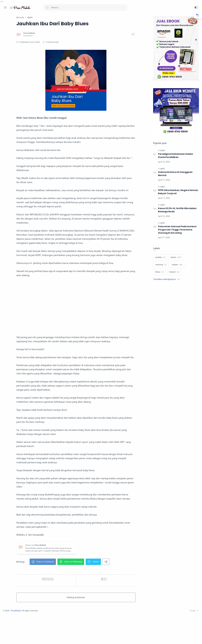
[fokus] (159, 272)
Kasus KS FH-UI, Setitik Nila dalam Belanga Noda (177, 210)
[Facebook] (5, 638)
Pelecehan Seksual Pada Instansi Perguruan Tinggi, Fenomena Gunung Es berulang (176, 230)
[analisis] (159, 258)
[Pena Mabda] (56, 33)
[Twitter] (15, 638)
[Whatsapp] (24, 638)
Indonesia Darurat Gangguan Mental (175, 174)
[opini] (162, 169)
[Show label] (166, 279)
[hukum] (173, 272)
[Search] (86, 7)
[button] (196, 7)
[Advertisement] (96, 323)
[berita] (175, 258)
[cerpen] (176, 265)
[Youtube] (19, 638)
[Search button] (47, 7)
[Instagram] (10, 638)
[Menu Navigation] (5, 7)
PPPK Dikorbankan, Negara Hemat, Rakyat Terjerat (177, 192)
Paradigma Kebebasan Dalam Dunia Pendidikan (175, 156)
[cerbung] (160, 265)
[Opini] (162, 151)
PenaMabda (57, 640)
